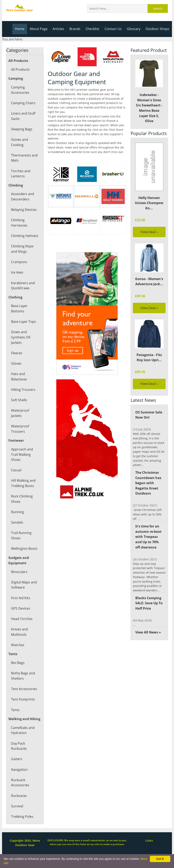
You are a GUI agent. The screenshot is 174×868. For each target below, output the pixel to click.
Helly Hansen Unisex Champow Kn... (149, 203)
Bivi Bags (18, 663)
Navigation (19, 770)
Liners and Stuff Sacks (23, 116)
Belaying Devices (24, 210)
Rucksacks (19, 796)
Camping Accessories (20, 90)
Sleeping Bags (22, 129)
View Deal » (149, 232)
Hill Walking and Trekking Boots (23, 483)
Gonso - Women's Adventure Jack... (149, 282)
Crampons (19, 262)
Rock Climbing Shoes (22, 499)
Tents (15, 710)
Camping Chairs (23, 103)
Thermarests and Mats (24, 158)
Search (158, 8)
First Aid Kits (20, 598)
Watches (18, 645)
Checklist (94, 29)
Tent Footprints (23, 699)
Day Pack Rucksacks (19, 746)
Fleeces (17, 353)
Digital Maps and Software (24, 585)
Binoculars (19, 572)
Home (22, 29)
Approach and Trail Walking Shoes (22, 454)
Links (149, 841)
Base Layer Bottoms (19, 308)
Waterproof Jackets (20, 413)
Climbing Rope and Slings (22, 249)
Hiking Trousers (23, 390)
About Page (41, 29)
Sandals (17, 522)
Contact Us (114, 29)
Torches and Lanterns (20, 174)
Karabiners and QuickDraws (23, 286)
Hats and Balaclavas (19, 376)
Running (17, 512)
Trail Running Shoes (21, 535)
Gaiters (16, 759)
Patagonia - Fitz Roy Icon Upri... (149, 357)
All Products (20, 69)
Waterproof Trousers (20, 429)
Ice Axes (17, 272)
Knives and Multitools (19, 632)
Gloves (16, 363)
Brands (76, 29)
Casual (16, 470)
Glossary (134, 29)
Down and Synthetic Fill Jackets (21, 337)
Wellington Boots (24, 549)
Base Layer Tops (23, 322)
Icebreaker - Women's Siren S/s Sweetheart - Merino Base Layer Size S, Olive (149, 91)
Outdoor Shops (158, 29)
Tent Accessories (24, 689)
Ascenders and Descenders (22, 197)
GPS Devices (20, 608)
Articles (60, 29)
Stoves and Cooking (19, 142)
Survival (17, 806)
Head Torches (22, 619)
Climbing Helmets (24, 236)
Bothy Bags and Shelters (23, 676)
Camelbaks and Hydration (23, 730)
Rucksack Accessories (20, 783)
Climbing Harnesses (19, 223)
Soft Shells (19, 400)
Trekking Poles (22, 817)
